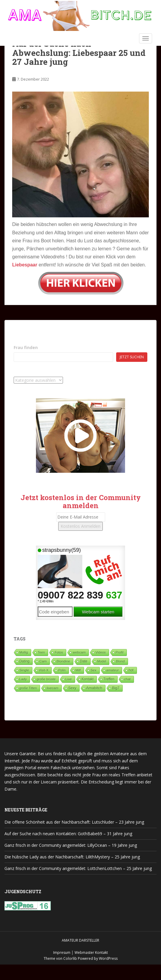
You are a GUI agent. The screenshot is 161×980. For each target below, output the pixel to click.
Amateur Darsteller (80, 940)
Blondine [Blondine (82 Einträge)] (63, 661)
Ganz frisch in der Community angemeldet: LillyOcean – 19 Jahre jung (71, 845)
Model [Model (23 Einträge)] (102, 661)
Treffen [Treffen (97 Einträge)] (109, 679)
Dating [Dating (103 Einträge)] (24, 661)
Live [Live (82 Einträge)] (69, 679)
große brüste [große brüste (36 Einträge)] (46, 679)
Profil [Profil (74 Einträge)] (120, 652)
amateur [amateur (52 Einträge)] (113, 670)
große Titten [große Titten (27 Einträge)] (28, 688)
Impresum (62, 952)
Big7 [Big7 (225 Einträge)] (116, 688)
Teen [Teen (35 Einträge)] (41, 652)
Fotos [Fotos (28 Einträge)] (59, 652)
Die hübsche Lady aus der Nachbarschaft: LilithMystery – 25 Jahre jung (72, 857)
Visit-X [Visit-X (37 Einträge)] (44, 670)
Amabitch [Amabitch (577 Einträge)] (94, 688)
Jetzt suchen (132, 357)
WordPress (108, 958)
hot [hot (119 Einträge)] (131, 670)
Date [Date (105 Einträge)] (84, 661)
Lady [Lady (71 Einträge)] (23, 679)
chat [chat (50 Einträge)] (127, 679)
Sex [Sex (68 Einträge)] (94, 670)
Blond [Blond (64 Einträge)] (120, 661)
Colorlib (70, 958)
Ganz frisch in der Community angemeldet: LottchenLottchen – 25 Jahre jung (78, 868)
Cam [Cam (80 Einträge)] (43, 661)
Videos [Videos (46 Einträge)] (101, 652)
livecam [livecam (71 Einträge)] (53, 688)
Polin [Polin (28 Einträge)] (62, 670)
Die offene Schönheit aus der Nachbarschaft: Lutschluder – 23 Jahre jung (74, 822)
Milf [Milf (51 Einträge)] (78, 670)
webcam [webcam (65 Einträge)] (79, 652)
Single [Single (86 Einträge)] (24, 670)
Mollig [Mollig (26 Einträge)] (24, 652)
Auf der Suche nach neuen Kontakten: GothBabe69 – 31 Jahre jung (68, 834)
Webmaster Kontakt (91, 952)
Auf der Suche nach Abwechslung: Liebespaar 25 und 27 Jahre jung (79, 53)
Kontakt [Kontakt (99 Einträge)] (88, 679)
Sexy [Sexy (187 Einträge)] (72, 688)
